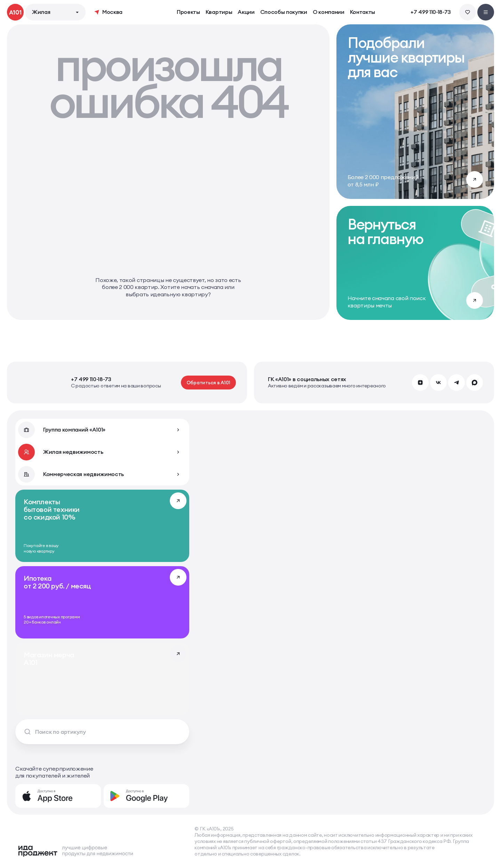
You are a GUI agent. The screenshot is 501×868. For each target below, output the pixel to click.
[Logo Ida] (75, 851)
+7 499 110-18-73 (431, 12)
